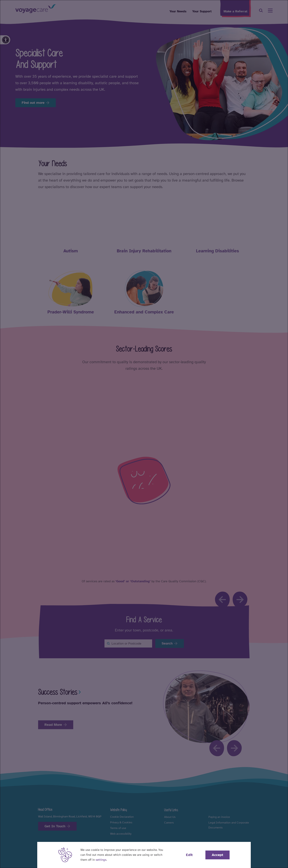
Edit (189, 855)
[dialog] (144, 434)
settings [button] (101, 860)
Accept (217, 855)
